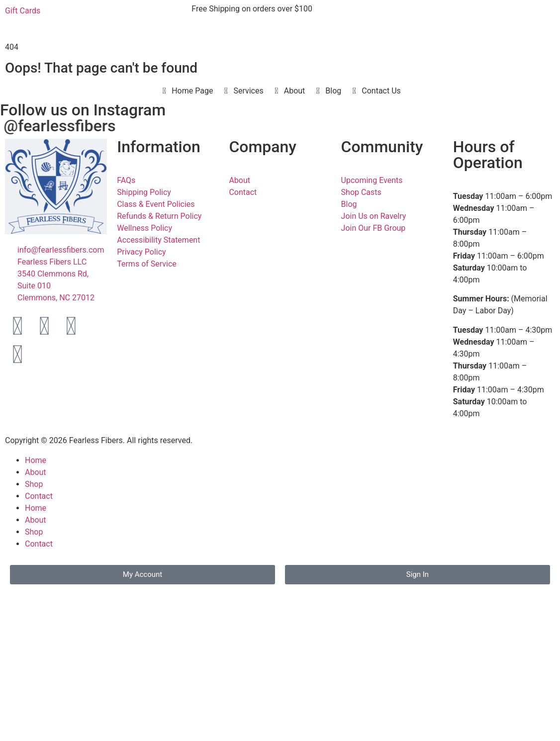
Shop (34, 484)
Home (36, 460)
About (36, 472)
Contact (39, 496)
